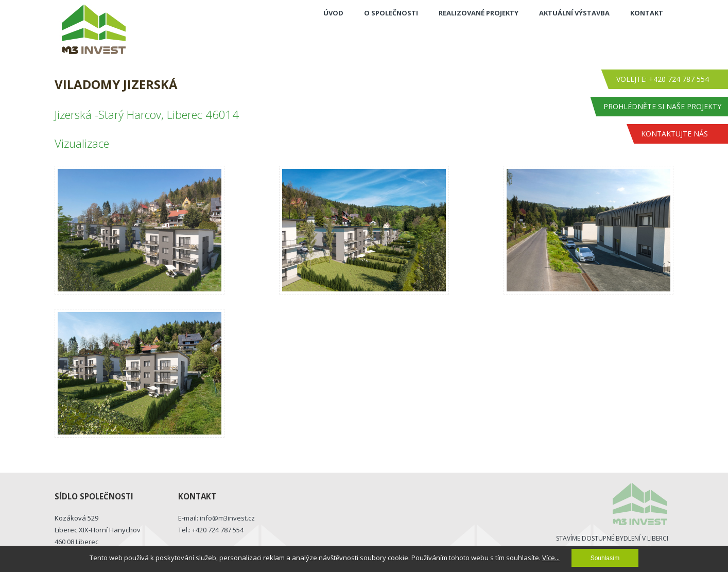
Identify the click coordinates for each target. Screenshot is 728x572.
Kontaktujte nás (674, 134)
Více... (551, 558)
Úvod (333, 13)
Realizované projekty (479, 13)
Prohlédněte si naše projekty (662, 106)
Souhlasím (605, 558)
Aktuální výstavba (574, 13)
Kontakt (647, 13)
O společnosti (391, 13)
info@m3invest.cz (227, 518)
